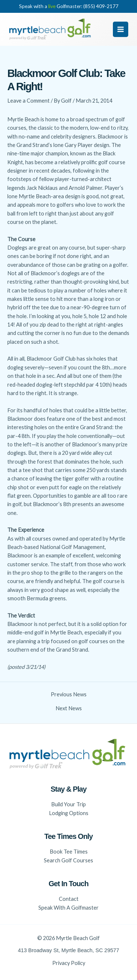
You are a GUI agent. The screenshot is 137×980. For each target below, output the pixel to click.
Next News (69, 709)
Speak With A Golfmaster (68, 908)
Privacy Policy (69, 963)
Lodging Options (69, 813)
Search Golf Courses (68, 860)
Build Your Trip (68, 804)
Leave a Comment (28, 101)
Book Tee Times (69, 852)
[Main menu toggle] (121, 29)
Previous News (69, 695)
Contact (69, 899)
